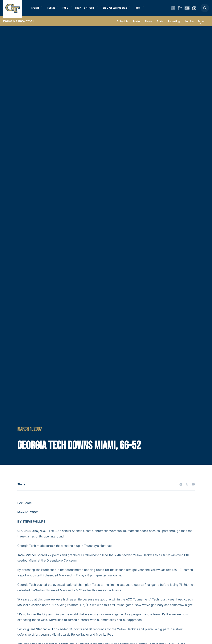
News (149, 25)
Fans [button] (68, 10)
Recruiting (174, 25)
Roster (137, 25)
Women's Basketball (19, 25)
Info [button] (144, 10)
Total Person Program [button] (120, 10)
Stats (160, 25)
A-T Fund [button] (94, 10)
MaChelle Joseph (29, 609)
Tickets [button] (53, 10)
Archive (189, 25)
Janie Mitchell (27, 559)
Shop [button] (82, 10)
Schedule (122, 25)
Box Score (24, 507)
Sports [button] (36, 10)
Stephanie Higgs (47, 633)
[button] (205, 10)
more (201, 25)
